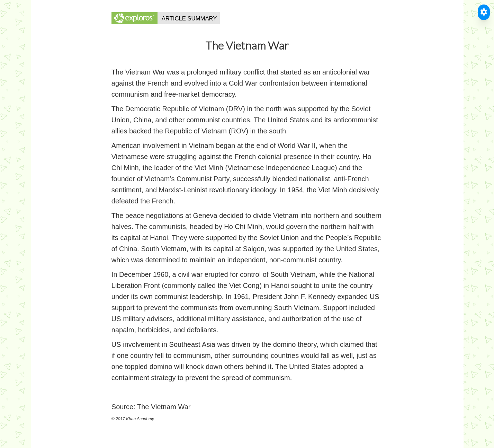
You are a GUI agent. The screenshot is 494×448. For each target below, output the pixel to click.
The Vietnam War (164, 407)
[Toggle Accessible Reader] (484, 12)
